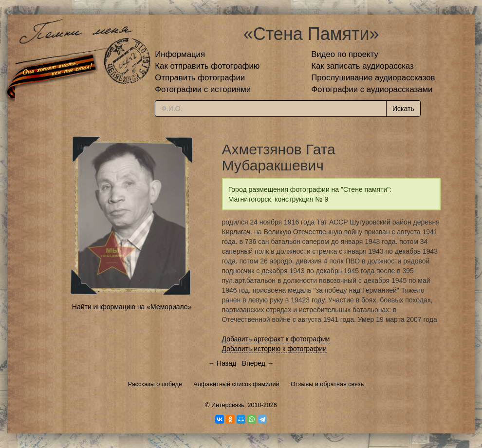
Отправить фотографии (200, 78)
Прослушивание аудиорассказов (373, 78)
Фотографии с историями (203, 89)
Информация (180, 54)
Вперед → (258, 363)
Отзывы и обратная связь (327, 384)
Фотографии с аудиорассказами (372, 89)
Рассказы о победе (155, 384)
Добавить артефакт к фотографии (276, 339)
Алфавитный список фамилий (236, 384)
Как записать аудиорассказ (362, 66)
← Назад (222, 363)
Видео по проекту (345, 54)
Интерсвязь (228, 405)
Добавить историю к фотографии (275, 349)
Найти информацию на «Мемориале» (132, 307)
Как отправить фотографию (207, 66)
